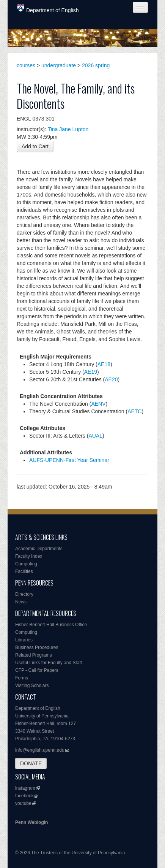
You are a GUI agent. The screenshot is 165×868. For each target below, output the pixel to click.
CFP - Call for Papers (37, 670)
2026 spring (96, 65)
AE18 (104, 364)
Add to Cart (35, 146)
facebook (24, 796)
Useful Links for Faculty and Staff (49, 663)
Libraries (24, 640)
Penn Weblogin (31, 822)
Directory (24, 594)
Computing (26, 564)
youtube (23, 803)
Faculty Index (29, 556)
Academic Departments (39, 549)
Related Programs (34, 655)
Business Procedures (37, 647)
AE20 (111, 379)
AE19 (91, 372)
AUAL (95, 436)
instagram (25, 788)
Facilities (24, 571)
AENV (98, 404)
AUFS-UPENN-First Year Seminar (69, 460)
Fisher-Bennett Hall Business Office (51, 625)
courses (26, 65)
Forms (22, 678)
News (21, 602)
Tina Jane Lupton (68, 129)
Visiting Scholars (32, 686)
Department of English (48, 9)
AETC (134, 411)
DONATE (31, 763)
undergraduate (59, 65)
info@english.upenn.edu (40, 750)
